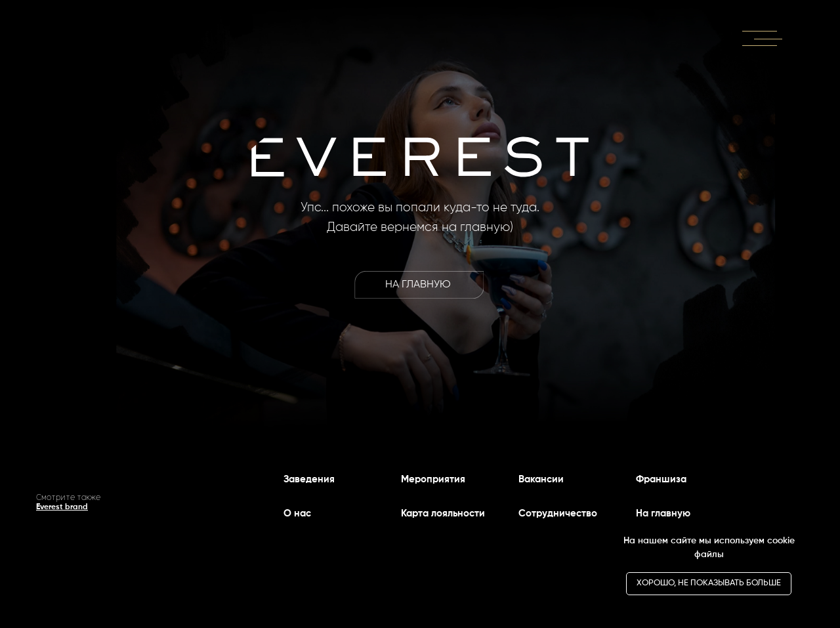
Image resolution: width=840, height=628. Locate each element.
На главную (663, 513)
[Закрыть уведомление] (810, 531)
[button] (763, 37)
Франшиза (661, 479)
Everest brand (62, 507)
